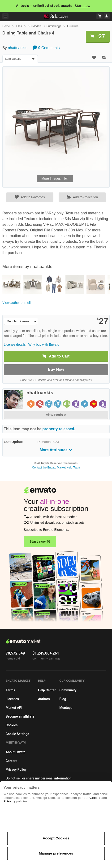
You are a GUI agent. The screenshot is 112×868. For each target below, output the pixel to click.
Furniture (73, 26)
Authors (44, 699)
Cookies (12, 725)
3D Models (35, 26)
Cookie (95, 798)
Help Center (47, 690)
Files (19, 26)
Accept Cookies (56, 838)
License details (15, 345)
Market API (14, 708)
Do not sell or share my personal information (39, 778)
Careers (11, 761)
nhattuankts (18, 48)
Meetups (66, 708)
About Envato (16, 752)
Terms (10, 690)
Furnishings (54, 26)
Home (6, 26)
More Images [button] (51, 179)
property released (58, 429)
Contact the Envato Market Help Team (56, 468)
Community (68, 690)
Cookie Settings (17, 734)
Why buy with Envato (44, 345)
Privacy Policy (16, 770)
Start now (82, 6)
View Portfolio (56, 415)
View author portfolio (17, 303)
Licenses (12, 699)
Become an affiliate (20, 716)
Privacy (9, 801)
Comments (46, 48)
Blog (63, 699)
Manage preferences (56, 853)
